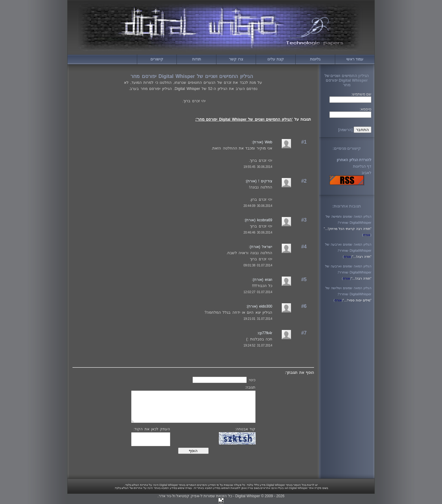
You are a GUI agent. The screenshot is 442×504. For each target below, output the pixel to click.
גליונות (315, 59)
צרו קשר (236, 59)
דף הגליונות (362, 166)
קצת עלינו (275, 59)
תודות (197, 59)
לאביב (366, 173)
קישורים (157, 59)
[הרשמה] (345, 130)
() (367, 235)
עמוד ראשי (355, 59)
